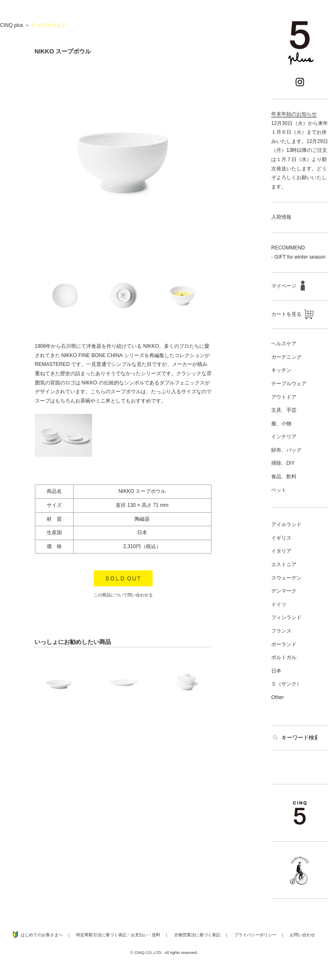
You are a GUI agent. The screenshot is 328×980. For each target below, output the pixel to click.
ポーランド (284, 644)
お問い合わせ (302, 935)
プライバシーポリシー (255, 935)
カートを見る (292, 314)
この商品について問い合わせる (123, 595)
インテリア (284, 437)
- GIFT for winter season (298, 257)
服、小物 (281, 424)
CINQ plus (12, 25)
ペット (279, 490)
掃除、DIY (283, 463)
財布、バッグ (286, 450)
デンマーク (284, 591)
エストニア (284, 564)
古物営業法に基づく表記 (197, 935)
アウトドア (284, 397)
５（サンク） (286, 684)
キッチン (281, 370)
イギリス (281, 538)
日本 (276, 671)
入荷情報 (281, 217)
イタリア (281, 551)
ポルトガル (284, 657)
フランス (281, 631)
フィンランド (286, 617)
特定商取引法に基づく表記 (101, 935)
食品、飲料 (284, 477)
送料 (156, 935)
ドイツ (279, 604)
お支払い (139, 935)
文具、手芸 (284, 410)
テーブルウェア (49, 25)
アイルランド (286, 524)
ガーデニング (286, 357)
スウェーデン (286, 578)
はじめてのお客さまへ (42, 935)
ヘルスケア (284, 344)
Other (278, 697)
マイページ (288, 286)
